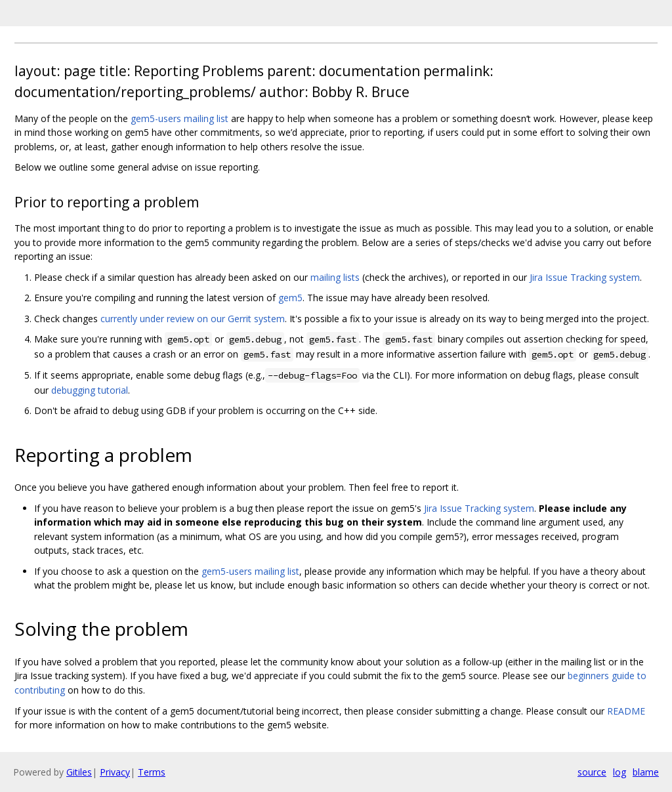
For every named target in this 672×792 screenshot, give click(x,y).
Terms (152, 772)
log (619, 772)
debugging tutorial (90, 390)
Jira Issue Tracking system (585, 277)
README (626, 711)
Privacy (115, 772)
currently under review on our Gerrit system (193, 319)
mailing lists (335, 277)
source (592, 772)
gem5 (290, 298)
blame (646, 772)
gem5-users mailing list (179, 118)
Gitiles (79, 772)
